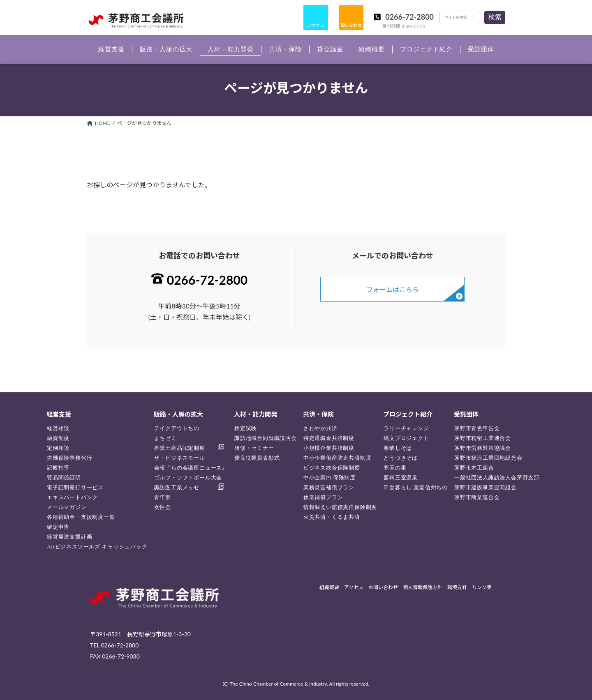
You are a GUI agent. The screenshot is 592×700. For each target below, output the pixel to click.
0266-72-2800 (409, 17)
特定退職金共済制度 (329, 438)
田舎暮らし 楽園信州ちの (416, 487)
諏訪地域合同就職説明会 (266, 438)
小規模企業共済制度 (329, 448)
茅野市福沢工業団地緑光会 (488, 458)
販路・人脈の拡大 (178, 414)
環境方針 (457, 588)
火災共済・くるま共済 (332, 517)
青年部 (163, 497)
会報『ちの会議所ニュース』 (191, 468)
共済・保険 (318, 414)
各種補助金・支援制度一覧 (81, 517)
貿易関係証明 (64, 478)
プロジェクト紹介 (408, 414)
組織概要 (329, 588)
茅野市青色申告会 (477, 428)
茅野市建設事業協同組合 (486, 487)
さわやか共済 (320, 428)
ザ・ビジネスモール (180, 458)
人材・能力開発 (256, 414)
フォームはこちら (393, 289)
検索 (495, 17)
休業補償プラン (323, 497)
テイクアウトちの (177, 428)
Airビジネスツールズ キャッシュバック (97, 547)
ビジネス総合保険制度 (332, 468)
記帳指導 (58, 468)
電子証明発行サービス (75, 487)
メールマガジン (67, 507)
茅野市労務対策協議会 (483, 448)
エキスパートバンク (72, 497)
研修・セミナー (254, 448)
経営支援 (59, 414)
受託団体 (466, 414)
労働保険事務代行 (69, 458)
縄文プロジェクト (406, 438)
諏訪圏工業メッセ (177, 487)
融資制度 (58, 438)
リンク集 (482, 588)
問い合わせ (351, 25)
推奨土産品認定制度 (180, 448)
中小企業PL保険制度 (330, 478)
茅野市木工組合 (474, 468)
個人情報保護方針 (423, 588)
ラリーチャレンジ (406, 428)
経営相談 (58, 428)
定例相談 (58, 448)
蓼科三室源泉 (401, 478)
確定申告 (58, 527)
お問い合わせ (383, 588)
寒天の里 (395, 468)
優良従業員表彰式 (257, 458)
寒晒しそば (398, 448)
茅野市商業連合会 (477, 497)
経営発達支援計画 (69, 537)
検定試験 (246, 428)
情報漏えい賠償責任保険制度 (340, 507)
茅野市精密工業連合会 (483, 438)
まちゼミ (165, 438)
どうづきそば (401, 458)
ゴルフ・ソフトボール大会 (188, 478)
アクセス (316, 25)
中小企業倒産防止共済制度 (338, 458)
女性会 (163, 507)
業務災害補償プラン (329, 487)
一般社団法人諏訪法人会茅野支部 (497, 478)
